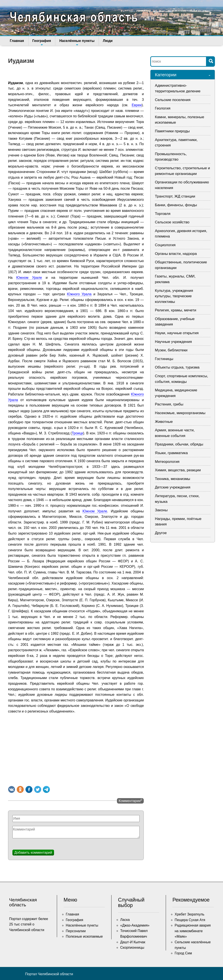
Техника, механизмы (172, 479)
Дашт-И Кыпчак (133, 942)
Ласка (125, 920)
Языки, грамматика (171, 453)
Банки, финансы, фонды (176, 205)
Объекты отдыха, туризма (177, 367)
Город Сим (183, 953)
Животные (164, 422)
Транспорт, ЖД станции (175, 196)
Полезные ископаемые (84, 936)
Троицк (77, 433)
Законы (161, 510)
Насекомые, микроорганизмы (180, 413)
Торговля (163, 214)
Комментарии (130, 801)
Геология (163, 108)
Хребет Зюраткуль (189, 914)
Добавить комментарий (33, 853)
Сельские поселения (173, 100)
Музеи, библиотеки (171, 350)
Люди (107, 41)
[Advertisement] (76, 749)
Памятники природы (172, 131)
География (41, 42)
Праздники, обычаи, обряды (179, 444)
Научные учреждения (173, 342)
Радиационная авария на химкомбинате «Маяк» (193, 931)
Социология (165, 245)
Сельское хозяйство (172, 222)
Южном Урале (29, 278)
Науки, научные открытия (177, 333)
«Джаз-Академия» (135, 925)
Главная (17, 41)
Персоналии (76, 931)
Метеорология (167, 462)
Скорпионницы (132, 948)
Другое (161, 533)
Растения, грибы (169, 404)
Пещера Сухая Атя (190, 920)
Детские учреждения (173, 487)
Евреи (137, 105)
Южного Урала (79, 294)
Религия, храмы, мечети (176, 310)
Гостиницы (164, 359)
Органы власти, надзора (176, 254)
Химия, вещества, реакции (178, 470)
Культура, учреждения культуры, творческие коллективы (174, 296)
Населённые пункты (76, 42)
